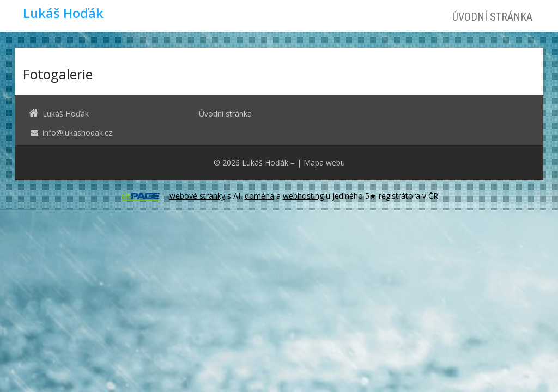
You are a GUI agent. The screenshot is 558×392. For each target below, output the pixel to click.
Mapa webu (324, 163)
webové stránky (197, 196)
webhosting (303, 196)
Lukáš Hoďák (265, 163)
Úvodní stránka (492, 17)
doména (259, 196)
